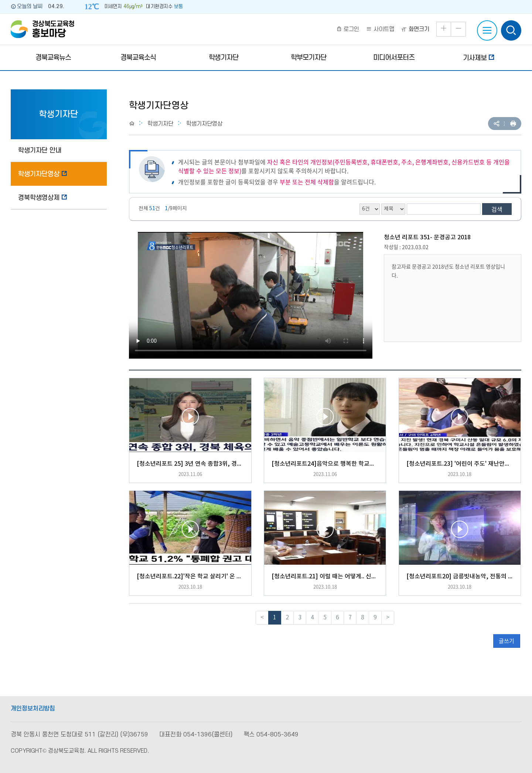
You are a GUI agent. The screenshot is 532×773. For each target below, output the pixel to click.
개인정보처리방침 (33, 709)
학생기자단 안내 (40, 151)
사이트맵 (380, 29)
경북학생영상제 (39, 198)
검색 (497, 209)
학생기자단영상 (39, 174)
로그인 (348, 29)
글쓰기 (507, 641)
